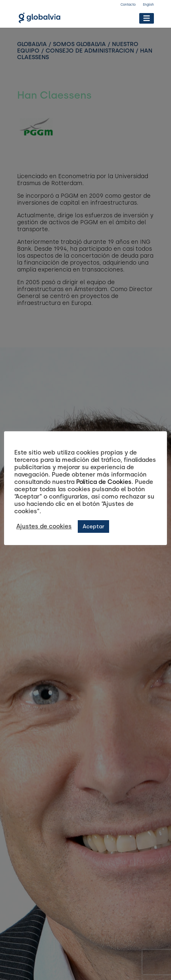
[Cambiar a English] (148, 6)
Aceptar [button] (93, 526)
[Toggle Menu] (146, 18)
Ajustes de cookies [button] (44, 526)
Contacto (128, 4)
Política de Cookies (104, 482)
